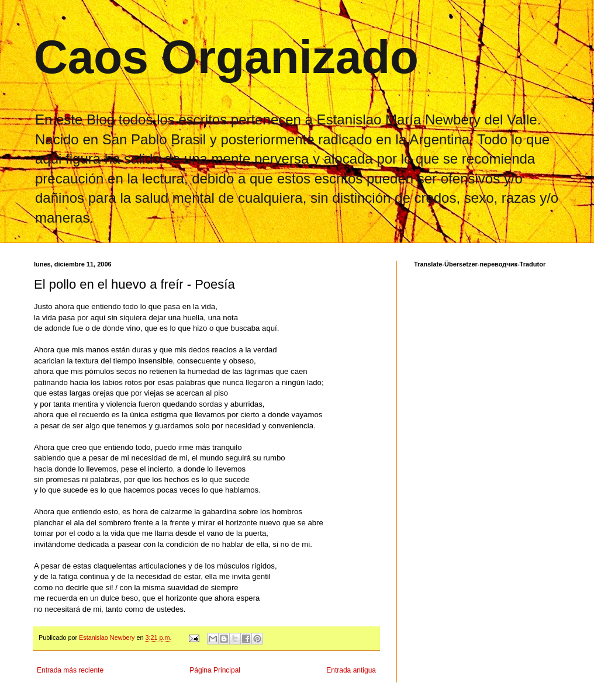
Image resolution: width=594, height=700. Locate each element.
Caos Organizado (226, 57)
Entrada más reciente (70, 670)
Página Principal (215, 670)
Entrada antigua (351, 670)
